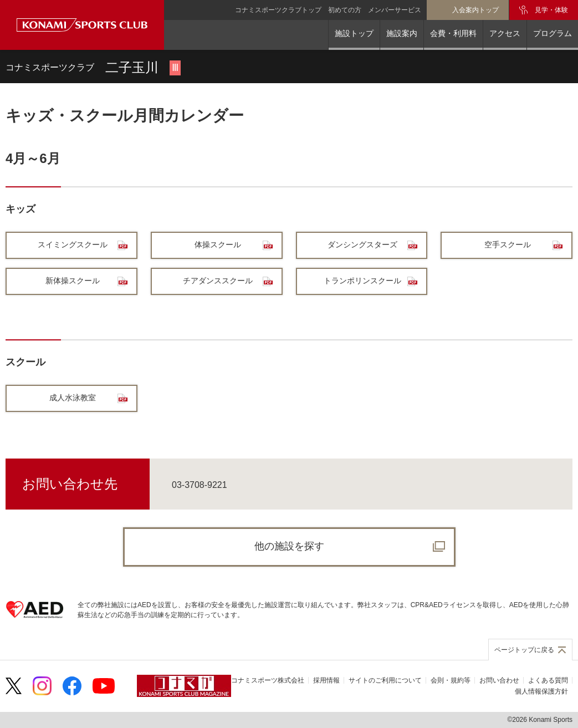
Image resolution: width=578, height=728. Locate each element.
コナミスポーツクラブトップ (278, 10)
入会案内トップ (475, 10)
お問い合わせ (499, 680)
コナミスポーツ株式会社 (268, 680)
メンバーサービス (395, 10)
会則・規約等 (451, 680)
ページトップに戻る (524, 650)
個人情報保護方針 (541, 691)
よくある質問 (548, 680)
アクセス (505, 33)
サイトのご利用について (385, 680)
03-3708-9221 (200, 485)
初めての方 (345, 10)
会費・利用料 (453, 33)
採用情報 (326, 680)
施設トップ (354, 33)
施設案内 (402, 33)
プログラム (553, 33)
